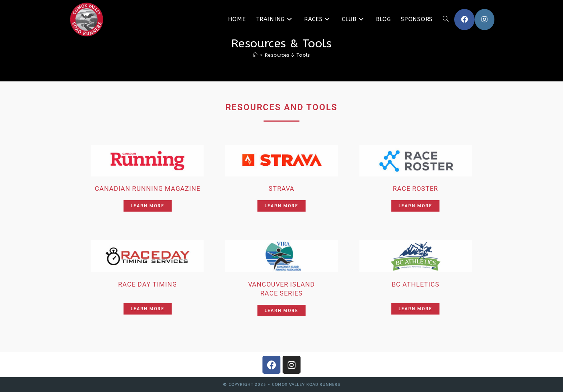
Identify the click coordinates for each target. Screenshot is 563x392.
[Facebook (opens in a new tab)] (464, 20)
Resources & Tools (288, 55)
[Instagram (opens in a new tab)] (485, 20)
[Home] (255, 55)
